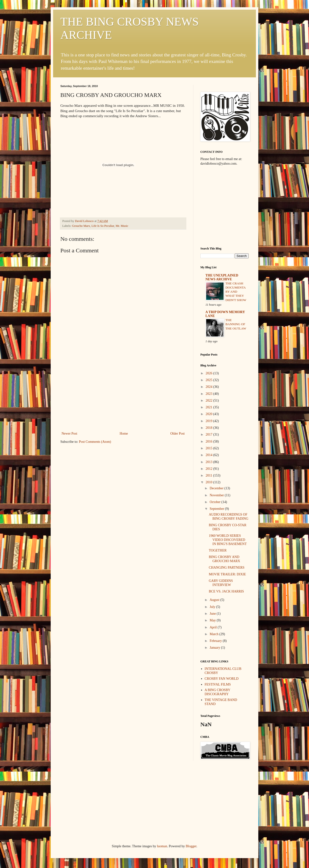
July (213, 607)
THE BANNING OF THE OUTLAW (236, 324)
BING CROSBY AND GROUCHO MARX (225, 559)
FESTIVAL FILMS (218, 684)
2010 (210, 482)
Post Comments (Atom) (95, 442)
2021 (210, 407)
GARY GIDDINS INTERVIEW (221, 583)
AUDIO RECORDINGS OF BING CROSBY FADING (229, 517)
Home (124, 434)
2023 (210, 394)
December (217, 488)
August (215, 600)
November (217, 495)
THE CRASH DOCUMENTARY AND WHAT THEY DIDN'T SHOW (236, 292)
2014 (210, 455)
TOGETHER (218, 550)
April (214, 627)
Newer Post (69, 434)
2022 (210, 400)
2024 (210, 387)
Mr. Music (122, 226)
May (213, 620)
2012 (210, 469)
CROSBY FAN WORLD (222, 679)
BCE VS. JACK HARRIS (226, 591)
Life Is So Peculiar (103, 226)
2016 (210, 441)
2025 (210, 380)
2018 (210, 428)
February (216, 641)
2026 (210, 373)
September (217, 509)
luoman (162, 846)
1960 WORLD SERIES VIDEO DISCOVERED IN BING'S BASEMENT (228, 540)
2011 (209, 475)
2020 (210, 414)
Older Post (178, 434)
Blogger (191, 846)
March (214, 634)
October (215, 502)
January (215, 648)
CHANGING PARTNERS (227, 568)
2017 (210, 434)
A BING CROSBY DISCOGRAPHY (218, 692)
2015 (210, 448)
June (213, 614)
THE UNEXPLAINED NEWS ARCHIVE (222, 277)
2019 (210, 421)
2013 (210, 462)
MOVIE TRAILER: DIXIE (227, 574)
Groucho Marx (81, 226)
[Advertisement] (123, 394)
